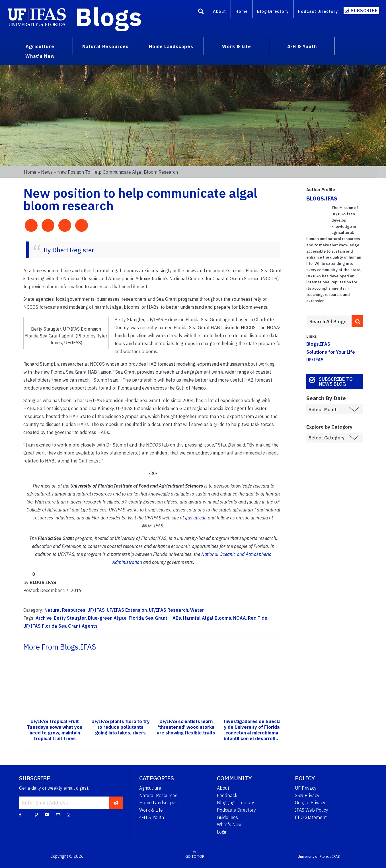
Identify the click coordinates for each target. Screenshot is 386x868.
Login (222, 832)
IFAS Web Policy (312, 810)
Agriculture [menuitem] (40, 46)
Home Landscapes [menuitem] (171, 46)
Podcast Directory (318, 11)
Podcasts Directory (236, 810)
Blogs (109, 17)
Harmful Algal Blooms (207, 618)
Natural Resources (65, 610)
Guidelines (227, 817)
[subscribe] (116, 803)
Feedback (227, 795)
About (219, 11)
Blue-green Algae (107, 618)
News (47, 172)
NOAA (240, 618)
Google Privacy (310, 803)
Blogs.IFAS (318, 344)
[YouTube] (47, 814)
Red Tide (258, 618)
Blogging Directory (236, 803)
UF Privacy (306, 788)
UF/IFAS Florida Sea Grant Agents (60, 626)
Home (242, 11)
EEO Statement (311, 817)
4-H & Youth (152, 817)
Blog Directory (273, 11)
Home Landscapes (158, 803)
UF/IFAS (96, 610)
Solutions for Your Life (331, 352)
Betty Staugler (70, 618)
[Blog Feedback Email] (58, 814)
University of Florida (315, 856)
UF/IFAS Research (169, 610)
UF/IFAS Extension (127, 610)
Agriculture (150, 788)
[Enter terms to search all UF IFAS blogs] (329, 322)
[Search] (201, 12)
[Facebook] (20, 814)
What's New (229, 824)
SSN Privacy (307, 795)
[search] (357, 321)
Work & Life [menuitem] (237, 46)
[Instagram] (69, 814)
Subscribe (364, 11)
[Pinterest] (36, 814)
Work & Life (151, 810)
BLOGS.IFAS (322, 198)
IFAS (336, 856)
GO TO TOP (195, 856)
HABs (175, 618)
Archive (44, 618)
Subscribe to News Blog (336, 381)
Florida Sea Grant (148, 618)
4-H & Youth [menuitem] (302, 46)
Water (197, 610)
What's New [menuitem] (40, 56)
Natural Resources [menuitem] (105, 46)
